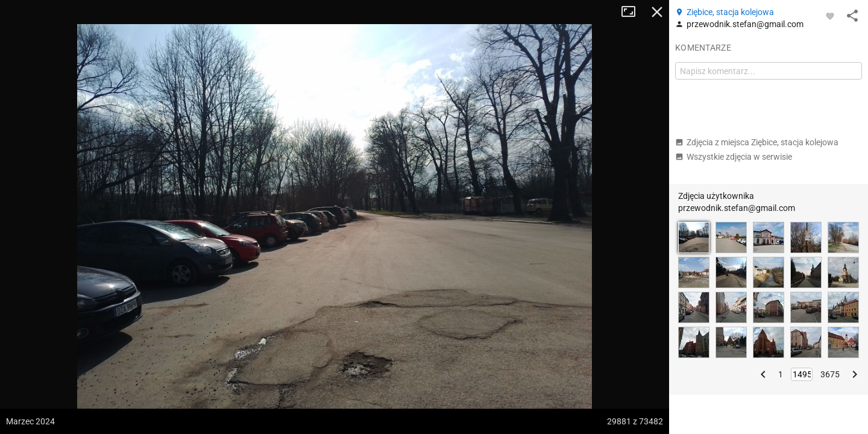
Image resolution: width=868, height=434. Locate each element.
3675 (830, 374)
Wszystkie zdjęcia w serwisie (734, 157)
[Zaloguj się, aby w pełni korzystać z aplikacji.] (830, 16)
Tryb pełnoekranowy (633, 12)
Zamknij (657, 12)
